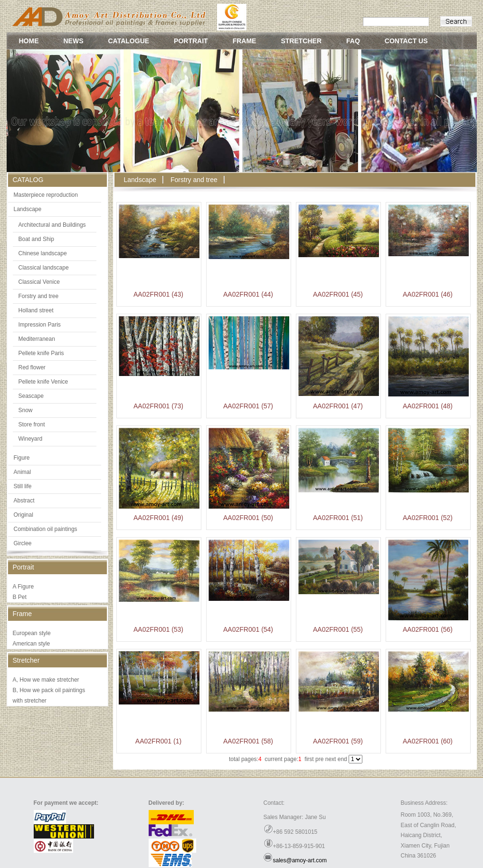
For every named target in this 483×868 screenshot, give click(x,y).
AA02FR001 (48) (428, 406)
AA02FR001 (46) (428, 294)
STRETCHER (301, 41)
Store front (32, 424)
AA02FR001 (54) (248, 629)
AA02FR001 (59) (338, 741)
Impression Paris (40, 325)
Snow (26, 410)
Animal (23, 472)
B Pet (20, 597)
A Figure (24, 587)
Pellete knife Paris (41, 353)
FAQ (353, 41)
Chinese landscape (43, 253)
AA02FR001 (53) (158, 629)
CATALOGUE (129, 41)
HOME (29, 41)
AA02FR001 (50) (248, 518)
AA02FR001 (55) (338, 629)
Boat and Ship (36, 239)
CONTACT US (406, 41)
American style (32, 644)
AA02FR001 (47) (338, 406)
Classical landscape (44, 268)
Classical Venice (39, 282)
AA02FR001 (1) (158, 741)
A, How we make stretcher (46, 680)
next (331, 759)
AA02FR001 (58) (248, 741)
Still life (23, 486)
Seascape (31, 396)
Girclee (23, 543)
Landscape (28, 209)
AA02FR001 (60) (428, 741)
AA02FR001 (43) (158, 294)
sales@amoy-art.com (300, 860)
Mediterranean (37, 339)
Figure (22, 458)
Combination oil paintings (46, 529)
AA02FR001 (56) (428, 629)
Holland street (36, 310)
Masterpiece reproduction (46, 195)
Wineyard (31, 439)
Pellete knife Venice (43, 382)
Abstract (24, 501)
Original (24, 515)
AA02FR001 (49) (158, 518)
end (342, 759)
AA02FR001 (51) (338, 518)
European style (32, 633)
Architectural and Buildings (52, 225)
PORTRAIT (191, 41)
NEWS (74, 41)
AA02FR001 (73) (158, 406)
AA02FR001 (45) (338, 294)
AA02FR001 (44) (248, 294)
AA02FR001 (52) (428, 518)
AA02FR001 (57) (248, 406)
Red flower (32, 367)
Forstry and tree (39, 296)
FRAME (245, 41)
